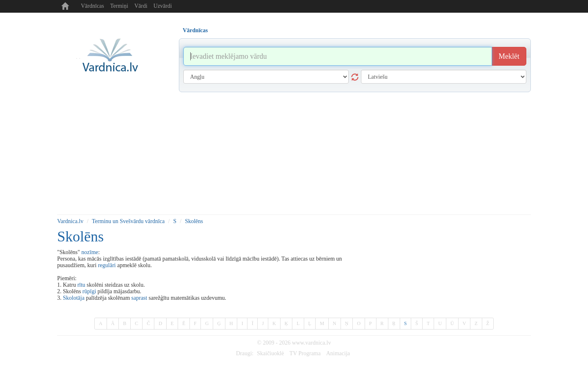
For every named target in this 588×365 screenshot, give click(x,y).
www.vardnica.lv (312, 343)
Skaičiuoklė (270, 353)
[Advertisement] (294, 153)
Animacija (338, 353)
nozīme (90, 252)
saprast (139, 298)
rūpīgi (89, 291)
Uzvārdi (163, 6)
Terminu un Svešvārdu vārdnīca (128, 221)
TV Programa (305, 353)
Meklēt (509, 56)
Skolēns (194, 221)
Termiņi (119, 6)
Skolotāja (74, 298)
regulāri (107, 265)
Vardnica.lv (70, 221)
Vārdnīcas (92, 6)
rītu (81, 285)
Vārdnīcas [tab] (195, 30)
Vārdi (141, 6)
